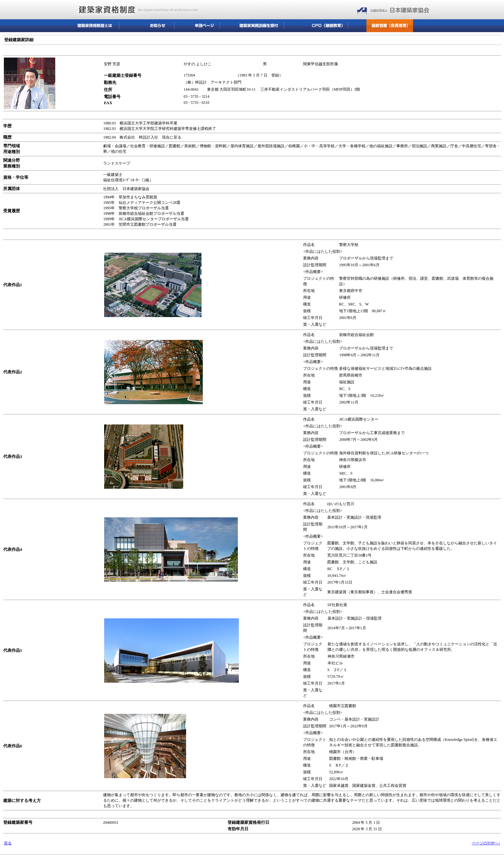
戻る (8, 843)
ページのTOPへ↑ (486, 843)
